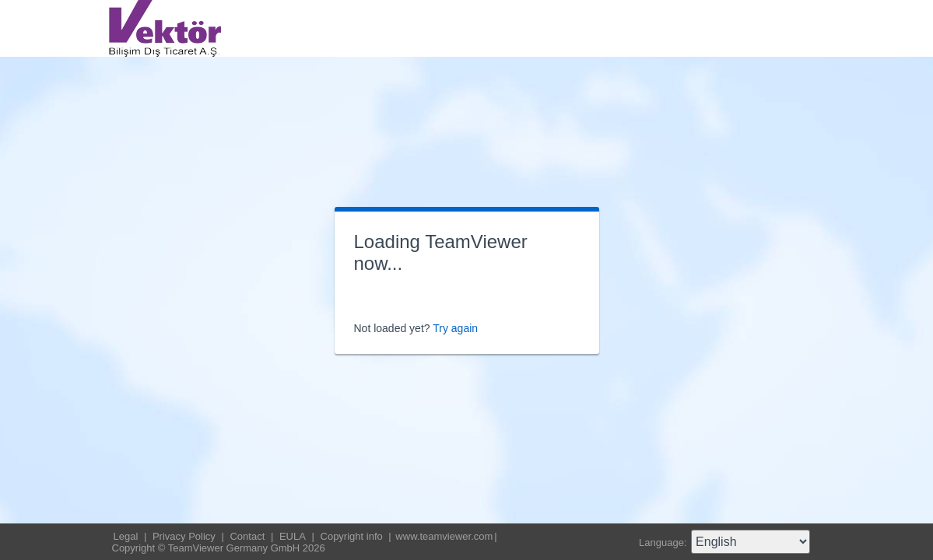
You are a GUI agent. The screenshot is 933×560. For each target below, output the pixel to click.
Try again (455, 328)
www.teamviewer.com (444, 536)
